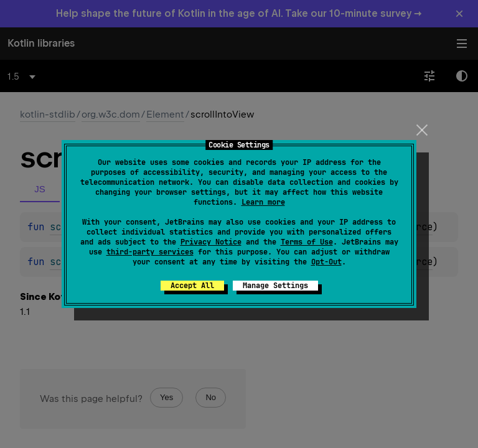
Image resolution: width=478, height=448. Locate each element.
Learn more (263, 202)
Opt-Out (326, 262)
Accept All (192, 286)
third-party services (150, 252)
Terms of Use (307, 242)
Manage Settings (275, 286)
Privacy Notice (211, 242)
